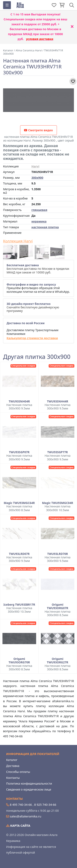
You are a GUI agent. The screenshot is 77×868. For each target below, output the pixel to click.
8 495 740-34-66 (21, 805)
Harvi (35, 166)
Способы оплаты (18, 772)
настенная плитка (45, 227)
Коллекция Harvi (18, 241)
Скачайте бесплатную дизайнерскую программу (33, 307)
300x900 (37, 178)
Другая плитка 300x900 (37, 357)
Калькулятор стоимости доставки (32, 338)
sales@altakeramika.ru (26, 816)
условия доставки (40, 39)
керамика (39, 221)
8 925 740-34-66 (45, 805)
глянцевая (39, 210)
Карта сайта (18, 826)
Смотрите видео (38, 130)
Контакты (13, 778)
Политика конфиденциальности (29, 783)
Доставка (13, 766)
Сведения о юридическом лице (29, 789)
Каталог (12, 760)
